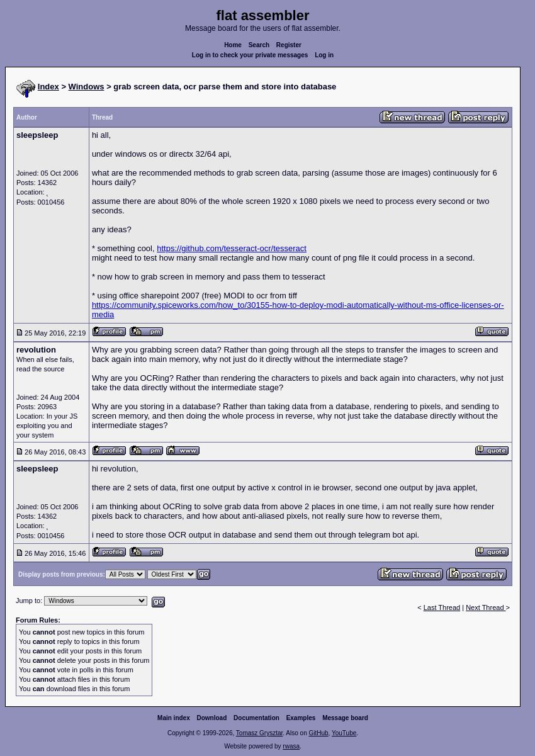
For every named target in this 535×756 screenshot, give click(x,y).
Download (212, 718)
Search (259, 45)
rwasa (291, 746)
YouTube (344, 733)
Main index (174, 718)
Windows (87, 87)
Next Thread (486, 607)
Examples (301, 718)
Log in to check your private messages (250, 55)
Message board (345, 718)
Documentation (256, 718)
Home (233, 45)
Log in (324, 55)
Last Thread (442, 607)
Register (289, 45)
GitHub (318, 733)
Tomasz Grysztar (259, 733)
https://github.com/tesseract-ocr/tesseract (232, 248)
